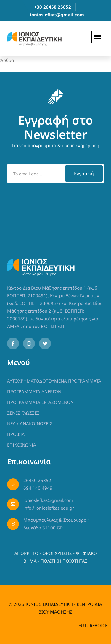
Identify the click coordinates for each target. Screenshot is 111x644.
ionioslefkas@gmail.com (57, 15)
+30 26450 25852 (53, 7)
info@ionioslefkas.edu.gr (49, 508)
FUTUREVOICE (93, 625)
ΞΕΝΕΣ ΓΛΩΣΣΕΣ (23, 413)
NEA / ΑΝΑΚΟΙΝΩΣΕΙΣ (30, 423)
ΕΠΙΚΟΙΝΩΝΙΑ (22, 445)
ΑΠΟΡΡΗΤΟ (26, 553)
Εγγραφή (84, 174)
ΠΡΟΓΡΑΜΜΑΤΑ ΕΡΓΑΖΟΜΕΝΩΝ (40, 402)
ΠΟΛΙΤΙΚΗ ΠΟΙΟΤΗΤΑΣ (64, 561)
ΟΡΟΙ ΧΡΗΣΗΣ (57, 553)
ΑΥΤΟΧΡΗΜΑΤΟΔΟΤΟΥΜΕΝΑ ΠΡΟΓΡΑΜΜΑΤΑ (54, 381)
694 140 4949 (38, 488)
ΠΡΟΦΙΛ (16, 434)
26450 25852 (37, 480)
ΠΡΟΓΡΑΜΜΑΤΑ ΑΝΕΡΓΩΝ (34, 391)
